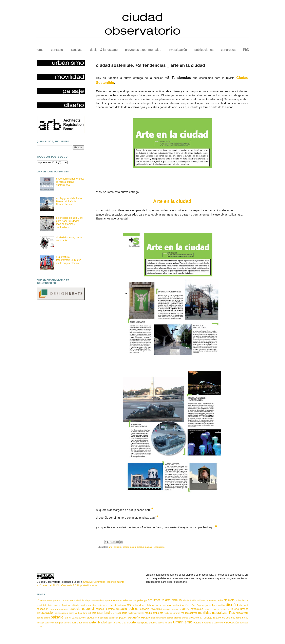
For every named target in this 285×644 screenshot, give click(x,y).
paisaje (149, 547)
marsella (140, 613)
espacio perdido (105, 609)
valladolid (209, 623)
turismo (169, 623)
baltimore (201, 600)
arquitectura (156, 600)
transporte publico (147, 623)
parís (68, 618)
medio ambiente (154, 613)
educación (42, 609)
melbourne (169, 613)
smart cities (76, 623)
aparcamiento (112, 600)
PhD (246, 50)
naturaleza (219, 613)
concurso (166, 605)
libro (94, 613)
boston (245, 600)
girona (216, 609)
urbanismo (159, 547)
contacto (57, 50)
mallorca (132, 613)
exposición (197, 609)
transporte (129, 622)
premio (178, 618)
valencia (198, 623)
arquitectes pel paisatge (133, 600)
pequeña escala (139, 617)
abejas (88, 600)
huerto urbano (240, 609)
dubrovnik (244, 605)
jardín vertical (75, 613)
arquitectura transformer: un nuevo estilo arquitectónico (69, 260)
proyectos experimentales (143, 50)
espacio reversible (151, 609)
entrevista (64, 609)
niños (231, 613)
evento (185, 609)
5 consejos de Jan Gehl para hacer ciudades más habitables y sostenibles (69, 222)
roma (239, 618)
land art (87, 613)
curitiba (222, 605)
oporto (40, 618)
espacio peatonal (82, 609)
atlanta (186, 600)
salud (245, 618)
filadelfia (208, 609)
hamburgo (225, 609)
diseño (140, 547)
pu (201, 618)
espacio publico (127, 609)
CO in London (135, 605)
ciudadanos (120, 605)
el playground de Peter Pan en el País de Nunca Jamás (69, 201)
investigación (178, 50)
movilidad (205, 613)
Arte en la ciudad (172, 201)
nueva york (242, 613)
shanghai (58, 623)
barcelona (211, 600)
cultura (213, 605)
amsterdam (98, 600)
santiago (40, 623)
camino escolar (88, 605)
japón (65, 613)
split (110, 623)
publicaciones (204, 50)
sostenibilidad (98, 622)
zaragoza (244, 623)
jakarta (58, 613)
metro (177, 613)
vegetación (231, 622)
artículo (118, 547)
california (75, 605)
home (40, 50)
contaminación (180, 605)
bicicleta (229, 600)
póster (170, 618)
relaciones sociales (224, 618)
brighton (57, 605)
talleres (117, 623)
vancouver (219, 623)
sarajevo (49, 623)
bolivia (239, 600)
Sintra (66, 623)
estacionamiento (171, 609)
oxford (47, 618)
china (110, 605)
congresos (228, 50)
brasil (39, 605)
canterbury (102, 605)
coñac (193, 605)
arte (110, 547)
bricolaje (47, 605)
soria (86, 623)
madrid (123, 613)
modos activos (189, 613)
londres (109, 613)
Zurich (39, 627)
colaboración (129, 547)
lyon (117, 613)
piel (153, 618)
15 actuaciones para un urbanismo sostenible (60, 600)
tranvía (161, 623)
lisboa (100, 613)
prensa (185, 618)
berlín (220, 600)
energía (54, 609)
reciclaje (208, 618)
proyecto (194, 618)
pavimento (114, 618)
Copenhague (203, 605)
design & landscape (104, 50)
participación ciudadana (85, 618)
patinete (104, 618)
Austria (193, 600)
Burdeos (66, 605)
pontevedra (161, 618)
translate (76, 50)
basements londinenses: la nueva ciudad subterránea (70, 182)
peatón (123, 618)
